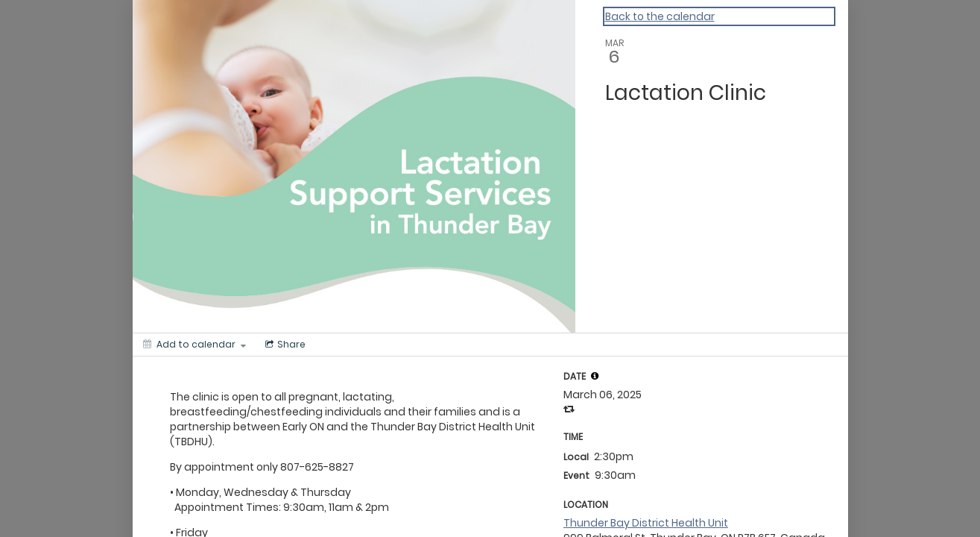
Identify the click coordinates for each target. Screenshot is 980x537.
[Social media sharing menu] (284, 345)
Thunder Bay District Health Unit (646, 523)
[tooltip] (595, 376)
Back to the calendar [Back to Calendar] (660, 16)
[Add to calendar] (195, 345)
